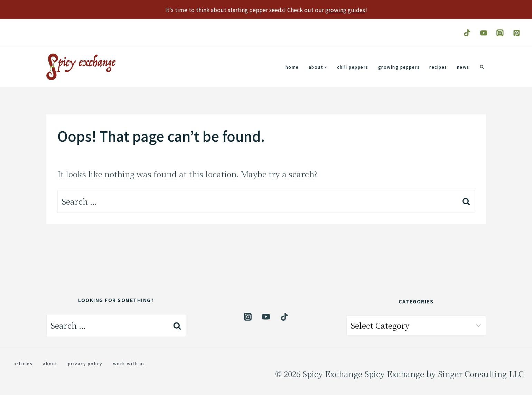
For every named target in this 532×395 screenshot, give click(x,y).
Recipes (438, 67)
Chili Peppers (353, 67)
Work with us (129, 363)
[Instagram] (500, 33)
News (463, 67)
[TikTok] (467, 33)
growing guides (345, 10)
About (50, 363)
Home (292, 67)
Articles (23, 363)
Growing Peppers (399, 67)
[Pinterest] (517, 33)
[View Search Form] (482, 67)
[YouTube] (483, 33)
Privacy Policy (85, 363)
